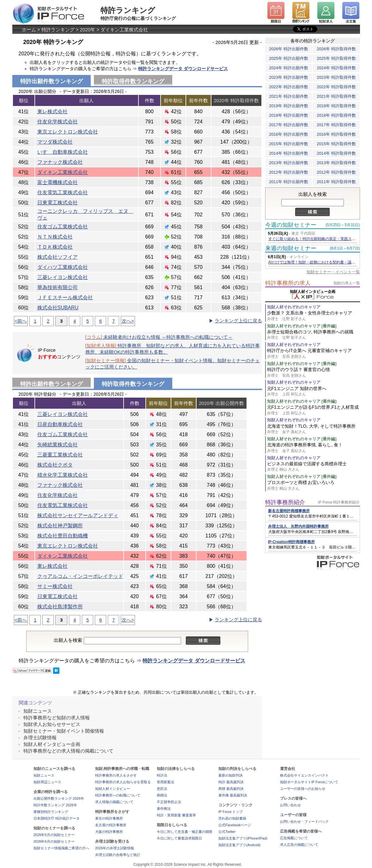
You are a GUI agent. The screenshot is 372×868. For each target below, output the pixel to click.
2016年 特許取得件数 (336, 134)
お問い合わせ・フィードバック (304, 821)
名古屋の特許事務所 (111, 825)
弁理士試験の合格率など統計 (118, 855)
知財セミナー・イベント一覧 (333, 272)
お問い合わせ (290, 805)
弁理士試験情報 (40, 738)
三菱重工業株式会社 (60, 455)
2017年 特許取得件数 (336, 125)
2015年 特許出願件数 (289, 144)
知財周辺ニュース (47, 782)
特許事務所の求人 (288, 283)
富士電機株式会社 (58, 182)
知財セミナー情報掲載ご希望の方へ (61, 848)
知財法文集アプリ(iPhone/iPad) (243, 838)
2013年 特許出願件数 (289, 163)
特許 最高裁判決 (231, 782)
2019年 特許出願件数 (289, 106)
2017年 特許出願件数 (289, 125)
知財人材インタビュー (113, 789)
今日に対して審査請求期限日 (179, 838)
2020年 (88, 30)
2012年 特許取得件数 (336, 172)
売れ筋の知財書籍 (232, 818)
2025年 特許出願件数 (289, 58)
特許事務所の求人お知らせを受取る (123, 782)
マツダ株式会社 (55, 142)
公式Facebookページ (235, 825)
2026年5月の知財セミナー (54, 835)
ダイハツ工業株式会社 (63, 267)
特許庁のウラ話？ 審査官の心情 (314, 372)
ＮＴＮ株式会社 (55, 237)
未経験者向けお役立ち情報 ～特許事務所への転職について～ (159, 337)
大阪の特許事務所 (109, 832)
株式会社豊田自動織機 (63, 536)
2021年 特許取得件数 (336, 96)
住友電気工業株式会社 (63, 192)
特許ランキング (58, 30)
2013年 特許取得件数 (336, 163)
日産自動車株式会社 (60, 424)
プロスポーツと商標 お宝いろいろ (314, 485)
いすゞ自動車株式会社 (63, 152)
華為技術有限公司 (58, 287)
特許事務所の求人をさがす (116, 775)
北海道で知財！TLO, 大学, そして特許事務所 (314, 429)
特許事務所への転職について (118, 795)
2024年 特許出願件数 (289, 68)
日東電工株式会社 (58, 203)
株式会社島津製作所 (60, 607)
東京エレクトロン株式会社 (68, 132)
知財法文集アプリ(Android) (239, 845)
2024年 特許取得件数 (336, 68)
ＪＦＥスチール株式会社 (65, 298)
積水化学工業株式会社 (63, 475)
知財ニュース (38, 711)
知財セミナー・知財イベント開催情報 (64, 731)
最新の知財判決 (231, 775)
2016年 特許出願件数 (289, 134)
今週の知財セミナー (291, 225)
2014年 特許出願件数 (289, 153)
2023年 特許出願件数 (289, 77)
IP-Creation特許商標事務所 (291, 542)
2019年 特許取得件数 (336, 106)
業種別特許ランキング (51, 812)
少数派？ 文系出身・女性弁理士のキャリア (314, 316)
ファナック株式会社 (60, 162)
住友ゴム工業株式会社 (63, 227)
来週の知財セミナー (291, 248)
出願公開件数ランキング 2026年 (59, 798)
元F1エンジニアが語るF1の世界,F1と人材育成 (314, 410)
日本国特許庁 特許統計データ (57, 818)
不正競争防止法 (169, 802)
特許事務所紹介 (285, 502)
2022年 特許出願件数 (289, 87)
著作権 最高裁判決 (233, 795)
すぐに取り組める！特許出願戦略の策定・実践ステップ (316, 239)
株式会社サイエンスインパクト (304, 775)
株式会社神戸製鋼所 (60, 526)
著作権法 (164, 809)
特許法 (162, 775)
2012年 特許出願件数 (289, 172)
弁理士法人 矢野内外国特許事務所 (298, 526)
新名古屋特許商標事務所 (289, 511)
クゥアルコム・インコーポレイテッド (80, 576)
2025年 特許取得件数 (336, 58)
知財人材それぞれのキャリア (294, 307)
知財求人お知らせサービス (52, 724)
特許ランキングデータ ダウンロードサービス (183, 69)
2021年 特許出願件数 (289, 96)
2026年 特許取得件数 (336, 49)
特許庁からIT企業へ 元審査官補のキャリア (314, 353)
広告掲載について (294, 838)
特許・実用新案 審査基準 (176, 815)
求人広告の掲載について (299, 845)
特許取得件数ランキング (133, 81)
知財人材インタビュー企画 (52, 744)
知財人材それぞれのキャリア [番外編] (302, 326)
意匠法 (162, 789)
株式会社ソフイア (58, 257)
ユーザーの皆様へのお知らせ (303, 789)
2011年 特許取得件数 (336, 182)
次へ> (128, 321)
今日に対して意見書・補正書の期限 (185, 832)
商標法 (162, 795)
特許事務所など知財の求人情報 (57, 718)
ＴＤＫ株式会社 (55, 247)
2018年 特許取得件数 (336, 115)
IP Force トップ (231, 812)
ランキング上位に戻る (238, 321)
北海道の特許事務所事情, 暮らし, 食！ (314, 448)
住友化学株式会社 (58, 122)
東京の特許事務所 (109, 818)
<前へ (21, 321)
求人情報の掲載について (114, 802)
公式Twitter (227, 832)
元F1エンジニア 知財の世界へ (314, 391)
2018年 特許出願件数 (289, 115)
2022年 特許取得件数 (336, 87)
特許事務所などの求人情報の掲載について (68, 751)
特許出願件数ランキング (52, 384)
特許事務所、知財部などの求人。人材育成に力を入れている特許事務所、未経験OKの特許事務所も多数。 (173, 349)
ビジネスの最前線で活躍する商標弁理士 (314, 467)
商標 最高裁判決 (231, 789)
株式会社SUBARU (58, 308)
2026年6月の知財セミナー (54, 841)
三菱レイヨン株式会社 (63, 277)
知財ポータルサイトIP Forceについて (309, 782)
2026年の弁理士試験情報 (115, 848)
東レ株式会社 (52, 112)
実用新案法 (165, 782)
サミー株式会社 (55, 586)
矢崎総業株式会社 (58, 445)
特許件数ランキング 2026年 (55, 805)
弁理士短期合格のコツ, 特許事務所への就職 (314, 335)
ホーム (29, 30)
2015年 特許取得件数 (336, 144)
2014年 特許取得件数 (336, 153)
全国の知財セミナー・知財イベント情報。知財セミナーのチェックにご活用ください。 (173, 364)
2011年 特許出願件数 (289, 182)
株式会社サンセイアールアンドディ (78, 515)
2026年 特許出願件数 (289, 49)
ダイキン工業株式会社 (124, 30)
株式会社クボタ (55, 465)
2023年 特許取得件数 (336, 77)
